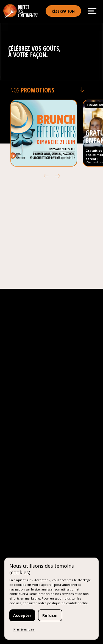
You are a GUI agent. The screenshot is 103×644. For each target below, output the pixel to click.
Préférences (24, 629)
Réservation (63, 11)
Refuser (50, 615)
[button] (46, 176)
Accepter (22, 615)
